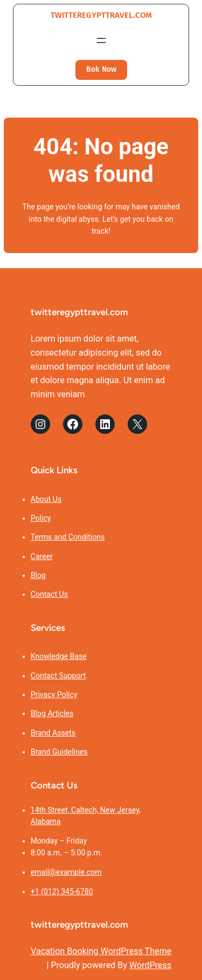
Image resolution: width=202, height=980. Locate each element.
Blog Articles (52, 713)
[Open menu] (101, 40)
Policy (41, 518)
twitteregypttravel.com (101, 15)
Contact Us (49, 594)
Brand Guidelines (59, 752)
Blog (38, 575)
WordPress (150, 965)
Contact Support (58, 676)
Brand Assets (53, 733)
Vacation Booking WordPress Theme (101, 951)
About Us (46, 499)
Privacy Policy (54, 695)
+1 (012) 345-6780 (62, 891)
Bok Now (101, 69)
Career (42, 556)
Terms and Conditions (68, 537)
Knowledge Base (59, 656)
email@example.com (66, 872)
